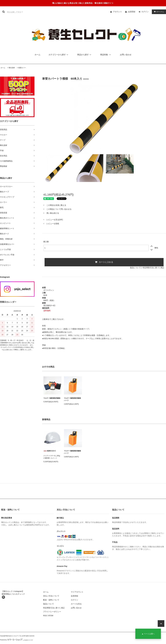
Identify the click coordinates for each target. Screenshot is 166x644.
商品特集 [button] (106, 55)
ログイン (145, 12)
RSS (45, 616)
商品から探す (85, 55)
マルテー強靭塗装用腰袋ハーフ (72, 399)
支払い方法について (51, 596)
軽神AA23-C (50, 451)
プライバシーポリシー (52, 612)
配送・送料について (51, 600)
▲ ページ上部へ (148, 634)
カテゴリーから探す (59, 55)
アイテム (158, 12)
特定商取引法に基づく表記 (153, 268)
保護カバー (22, 68)
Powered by (16, 640)
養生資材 (12, 68)
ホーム (37, 55)
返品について (135, 268)
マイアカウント (77, 592)
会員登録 (132, 12)
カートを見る (76, 604)
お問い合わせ (126, 55)
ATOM (51, 616)
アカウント (117, 12)
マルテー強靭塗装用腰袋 (52, 398)
